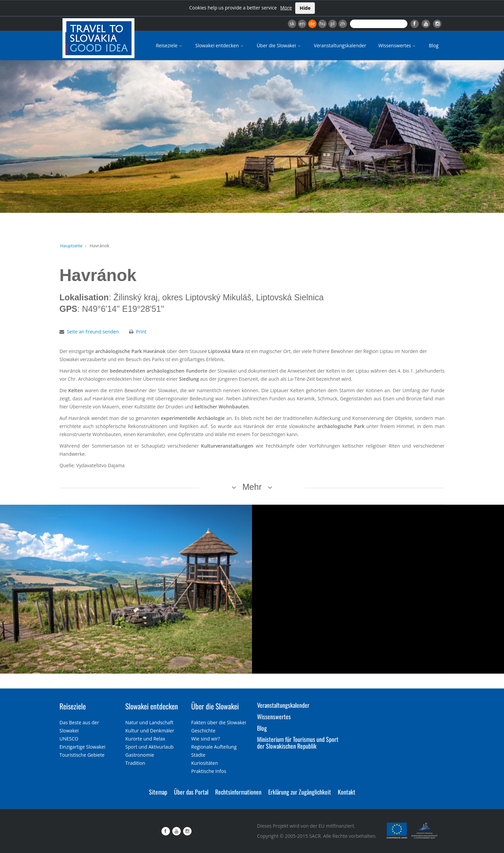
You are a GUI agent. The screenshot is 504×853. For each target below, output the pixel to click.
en (302, 23)
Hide (305, 8)
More (286, 8)
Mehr (252, 487)
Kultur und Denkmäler (150, 731)
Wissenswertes (398, 45)
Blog (434, 45)
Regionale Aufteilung (214, 747)
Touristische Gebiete (82, 755)
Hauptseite (71, 246)
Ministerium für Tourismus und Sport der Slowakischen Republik (298, 743)
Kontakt (347, 792)
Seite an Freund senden (93, 332)
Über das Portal (191, 792)
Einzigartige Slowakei (82, 747)
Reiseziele (169, 45)
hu (322, 23)
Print (141, 332)
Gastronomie (140, 755)
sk (292, 23)
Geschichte (203, 731)
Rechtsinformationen (238, 792)
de (312, 23)
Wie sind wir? (206, 739)
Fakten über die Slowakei (219, 722)
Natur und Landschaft (149, 722)
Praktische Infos (209, 771)
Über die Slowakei (279, 45)
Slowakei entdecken (220, 45)
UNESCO (69, 739)
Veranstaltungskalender (340, 45)
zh (343, 23)
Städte (198, 755)
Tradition (135, 763)
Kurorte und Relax (145, 739)
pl (332, 23)
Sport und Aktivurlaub (149, 747)
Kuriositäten (205, 763)
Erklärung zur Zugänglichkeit (300, 792)
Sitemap (158, 792)
